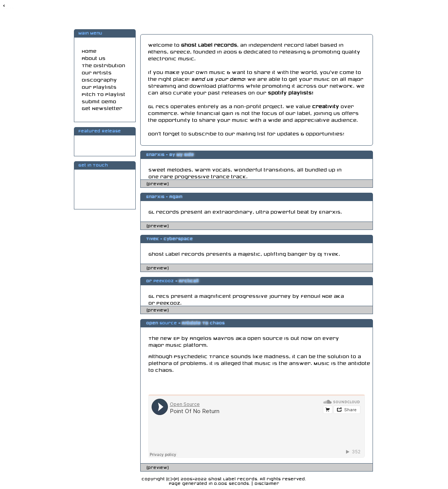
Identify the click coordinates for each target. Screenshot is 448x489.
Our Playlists (99, 87)
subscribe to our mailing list (227, 134)
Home (89, 51)
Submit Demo (99, 102)
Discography (99, 80)
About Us (94, 59)
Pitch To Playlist (104, 95)
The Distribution (104, 66)
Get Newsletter (102, 109)
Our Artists (97, 73)
